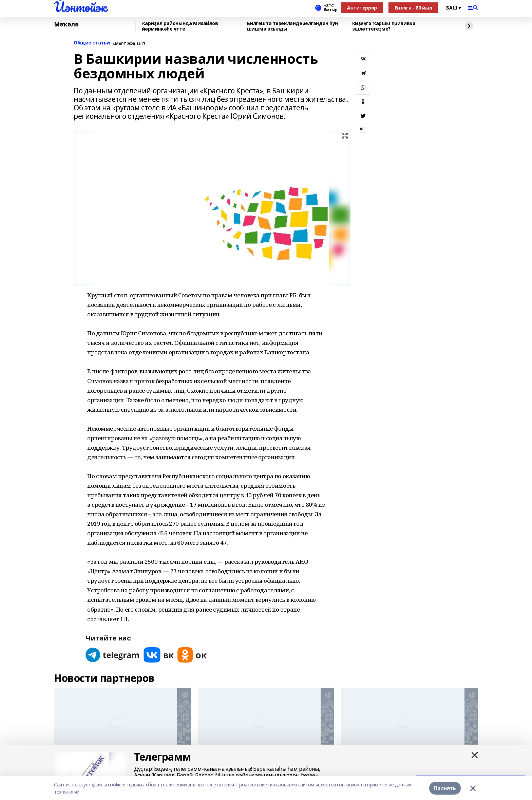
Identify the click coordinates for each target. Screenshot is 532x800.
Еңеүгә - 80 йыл (413, 8)
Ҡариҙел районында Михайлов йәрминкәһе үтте (180, 26)
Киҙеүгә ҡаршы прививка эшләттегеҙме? (384, 26)
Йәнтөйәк (80, 7)
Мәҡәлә (66, 24)
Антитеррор (362, 8)
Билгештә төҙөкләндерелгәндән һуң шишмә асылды (293, 26)
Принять (445, 788)
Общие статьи (92, 43)
